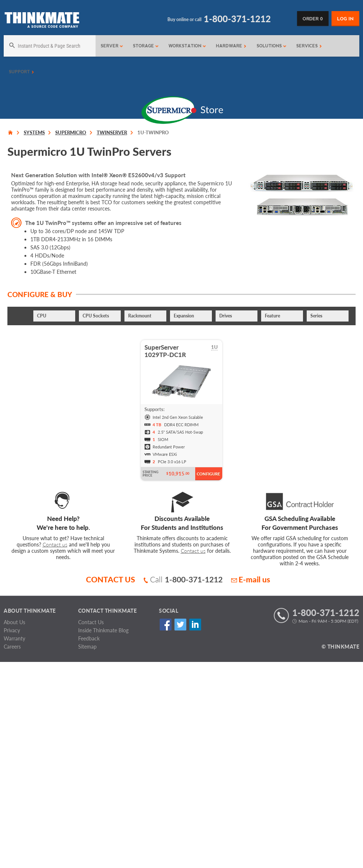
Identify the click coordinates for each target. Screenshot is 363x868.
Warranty (14, 638)
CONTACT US (111, 579)
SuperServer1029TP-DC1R (165, 351)
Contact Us (91, 622)
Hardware (231, 46)
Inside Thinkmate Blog (103, 630)
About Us (14, 622)
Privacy (12, 630)
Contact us (55, 544)
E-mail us (251, 579)
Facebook (165, 625)
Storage (146, 46)
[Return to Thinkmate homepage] (42, 21)
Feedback (89, 638)
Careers (12, 647)
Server (112, 46)
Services (309, 46)
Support (21, 72)
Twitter (180, 625)
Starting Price (151, 474)
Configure (208, 474)
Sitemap (87, 647)
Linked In (195, 625)
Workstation (187, 46)
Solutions (272, 46)
